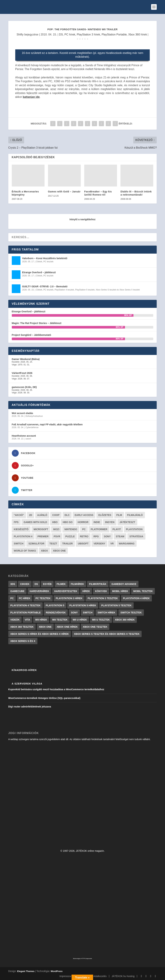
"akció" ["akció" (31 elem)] (19, 515)
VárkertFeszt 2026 (22, 373)
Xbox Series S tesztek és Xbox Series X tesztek (118, 290)
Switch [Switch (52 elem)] (19, 544)
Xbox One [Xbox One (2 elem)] (45, 627)
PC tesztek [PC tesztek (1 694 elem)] (43, 598)
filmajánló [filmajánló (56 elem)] (135, 515)
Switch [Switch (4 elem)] (88, 613)
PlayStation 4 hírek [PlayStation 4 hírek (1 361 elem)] (136, 598)
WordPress (57, 971)
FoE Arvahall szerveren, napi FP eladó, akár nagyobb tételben (47, 424)
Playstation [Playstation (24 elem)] (134, 529)
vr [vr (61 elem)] (112, 544)
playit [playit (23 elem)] (117, 529)
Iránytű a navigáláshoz (82, 219)
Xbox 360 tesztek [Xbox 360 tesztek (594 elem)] (22, 627)
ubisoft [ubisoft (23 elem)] (83, 544)
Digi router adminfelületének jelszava (30, 707)
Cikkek (39, 262)
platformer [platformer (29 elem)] (99, 529)
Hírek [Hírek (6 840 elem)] (86, 591)
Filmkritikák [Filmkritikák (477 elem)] (98, 584)
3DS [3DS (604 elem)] (13, 584)
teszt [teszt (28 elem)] (53, 544)
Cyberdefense (32, 427)
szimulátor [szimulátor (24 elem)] (36, 544)
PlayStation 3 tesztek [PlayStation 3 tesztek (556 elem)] (103, 598)
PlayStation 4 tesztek (64, 290)
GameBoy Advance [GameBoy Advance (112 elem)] (124, 584)
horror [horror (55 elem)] (83, 522)
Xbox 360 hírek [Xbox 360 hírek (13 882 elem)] (125, 620)
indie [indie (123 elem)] (97, 522)
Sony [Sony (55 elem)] (107, 536)
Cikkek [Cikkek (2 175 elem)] (25, 584)
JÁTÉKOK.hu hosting (123, 976)
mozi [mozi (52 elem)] (56, 529)
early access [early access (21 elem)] (84, 515)
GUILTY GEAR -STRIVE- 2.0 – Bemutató (45, 286)
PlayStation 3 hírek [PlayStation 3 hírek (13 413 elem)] (69, 598)
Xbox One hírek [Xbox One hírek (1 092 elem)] (67, 627)
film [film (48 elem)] (119, 515)
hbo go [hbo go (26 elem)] (68, 522)
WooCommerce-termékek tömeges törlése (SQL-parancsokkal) (44, 698)
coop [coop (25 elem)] (56, 515)
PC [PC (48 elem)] (84, 529)
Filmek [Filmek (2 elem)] (61, 584)
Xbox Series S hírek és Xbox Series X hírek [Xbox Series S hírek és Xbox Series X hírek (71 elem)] (40, 634)
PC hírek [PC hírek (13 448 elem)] (25, 598)
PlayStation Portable (114, 35)
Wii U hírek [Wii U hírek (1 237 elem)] (80, 620)
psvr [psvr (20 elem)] (57, 536)
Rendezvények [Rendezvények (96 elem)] (56, 613)
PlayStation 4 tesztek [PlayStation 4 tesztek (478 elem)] (26, 605)
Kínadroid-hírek (24, 670)
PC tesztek (48, 262)
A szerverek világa (27, 684)
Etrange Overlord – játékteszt (39, 272)
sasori (28, 439)
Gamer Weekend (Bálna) (26, 359)
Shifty (20, 35)
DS (61, 35)
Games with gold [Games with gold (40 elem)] (35, 522)
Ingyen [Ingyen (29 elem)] (110, 522)
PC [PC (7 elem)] (12, 598)
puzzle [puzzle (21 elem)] (70, 536)
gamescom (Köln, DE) (24, 387)
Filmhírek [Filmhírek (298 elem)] (77, 584)
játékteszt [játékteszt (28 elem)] (127, 522)
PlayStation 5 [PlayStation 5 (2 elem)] (55, 605)
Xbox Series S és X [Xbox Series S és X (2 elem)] (23, 641)
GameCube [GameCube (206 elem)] (18, 591)
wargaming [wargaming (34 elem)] (127, 544)
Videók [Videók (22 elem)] (15, 620)
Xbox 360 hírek (138, 35)
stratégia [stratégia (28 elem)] (136, 536)
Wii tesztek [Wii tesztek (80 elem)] (60, 620)
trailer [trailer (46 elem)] (68, 544)
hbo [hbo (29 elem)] (55, 522)
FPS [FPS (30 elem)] (16, 522)
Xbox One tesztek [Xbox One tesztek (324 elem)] (95, 627)
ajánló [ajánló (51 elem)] (42, 515)
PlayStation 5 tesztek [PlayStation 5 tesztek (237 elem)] (116, 605)
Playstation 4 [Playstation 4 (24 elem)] (23, 536)
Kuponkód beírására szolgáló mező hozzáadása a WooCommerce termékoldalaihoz (56, 689)
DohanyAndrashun (34, 416)
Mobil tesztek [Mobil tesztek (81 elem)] (143, 591)
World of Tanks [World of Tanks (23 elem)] (25, 551)
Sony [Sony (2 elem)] (74, 613)
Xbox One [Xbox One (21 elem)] (59, 551)
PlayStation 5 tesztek (85, 290)
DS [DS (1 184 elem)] (36, 584)
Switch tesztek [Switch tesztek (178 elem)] (131, 613)
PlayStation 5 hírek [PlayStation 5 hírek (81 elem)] (83, 605)
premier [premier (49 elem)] (43, 536)
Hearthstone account (24, 436)
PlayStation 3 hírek (88, 35)
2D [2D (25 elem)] (31, 515)
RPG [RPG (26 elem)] (96, 536)
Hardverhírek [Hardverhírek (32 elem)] (39, 591)
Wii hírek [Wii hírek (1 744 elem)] (41, 620)
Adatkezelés (100, 976)
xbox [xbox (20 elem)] (44, 551)
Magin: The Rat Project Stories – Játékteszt (37, 323)
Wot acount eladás (22, 413)
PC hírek (70, 35)
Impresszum (66, 976)
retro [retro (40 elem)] (84, 536)
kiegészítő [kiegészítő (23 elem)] (21, 529)
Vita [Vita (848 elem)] (27, 620)
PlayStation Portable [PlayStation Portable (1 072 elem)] (26, 613)
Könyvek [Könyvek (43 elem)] (101, 591)
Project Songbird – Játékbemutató (31, 335)
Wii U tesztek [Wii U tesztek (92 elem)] (101, 620)
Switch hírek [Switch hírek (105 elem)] (107, 613)
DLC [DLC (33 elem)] (67, 515)
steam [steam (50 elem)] (120, 536)
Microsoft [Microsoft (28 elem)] (41, 529)
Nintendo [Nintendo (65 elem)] (71, 529)
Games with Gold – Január (64, 192)
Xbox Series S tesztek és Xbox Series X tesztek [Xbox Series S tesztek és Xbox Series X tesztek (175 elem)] (107, 634)
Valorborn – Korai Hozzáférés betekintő (45, 258)
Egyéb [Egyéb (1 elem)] (47, 584)
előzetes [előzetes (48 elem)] (105, 515)
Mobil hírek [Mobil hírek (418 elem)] (120, 591)
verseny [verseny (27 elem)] (99, 544)
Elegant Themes (26, 971)
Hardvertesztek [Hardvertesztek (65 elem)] (66, 591)
